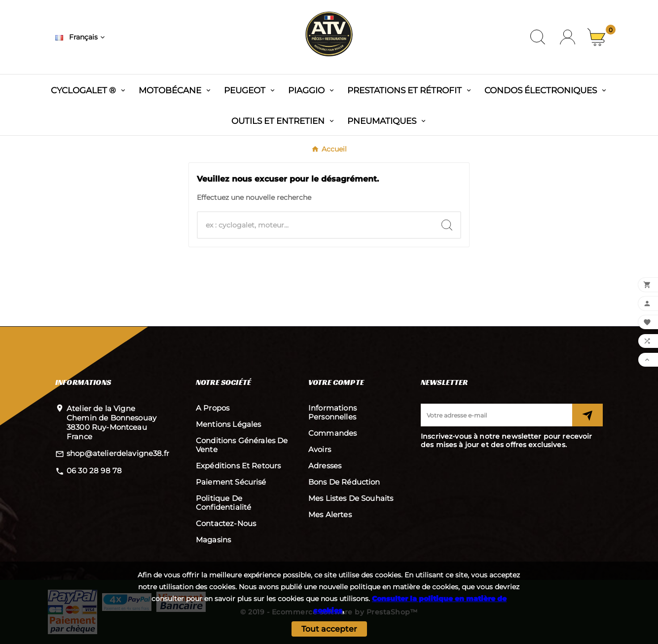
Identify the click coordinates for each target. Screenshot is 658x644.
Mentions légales (228, 424)
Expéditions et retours (238, 466)
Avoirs (320, 449)
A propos (213, 408)
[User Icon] (567, 37)
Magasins (213, 540)
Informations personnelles (332, 412)
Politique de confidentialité (223, 503)
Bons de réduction (344, 482)
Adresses (325, 466)
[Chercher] (316, 225)
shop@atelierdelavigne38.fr (118, 453)
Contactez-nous (226, 523)
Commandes (332, 433)
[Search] (447, 225)
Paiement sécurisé (231, 482)
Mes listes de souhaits (351, 498)
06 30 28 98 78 (94, 471)
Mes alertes (330, 514)
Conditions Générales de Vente (242, 445)
